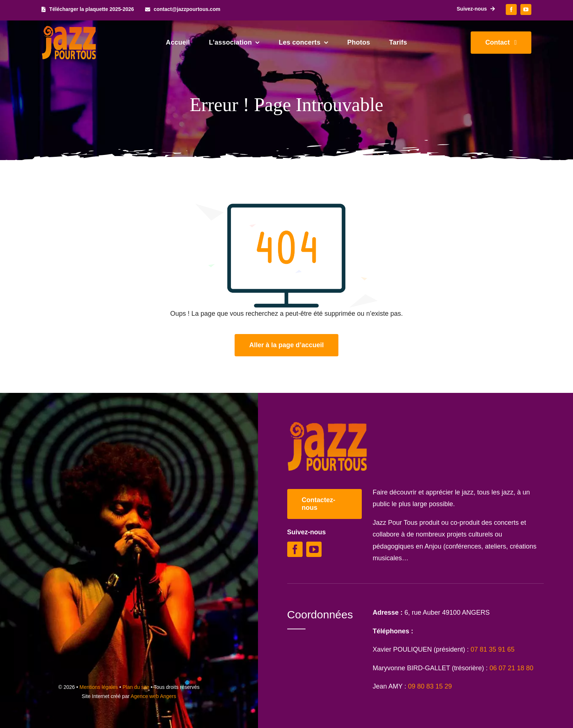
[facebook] (511, 10)
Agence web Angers (153, 696)
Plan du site (136, 687)
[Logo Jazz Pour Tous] (69, 29)
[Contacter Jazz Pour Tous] (501, 43)
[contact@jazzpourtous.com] (183, 9)
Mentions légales (99, 687)
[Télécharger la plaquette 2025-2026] (88, 9)
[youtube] (526, 10)
